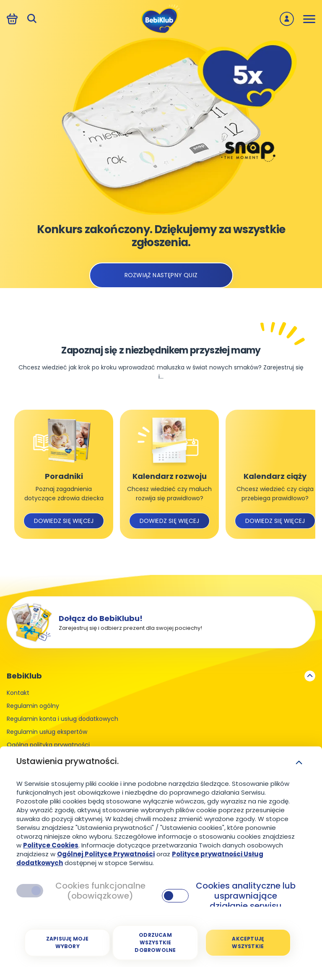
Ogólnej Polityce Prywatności (106, 854)
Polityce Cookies (51, 845)
